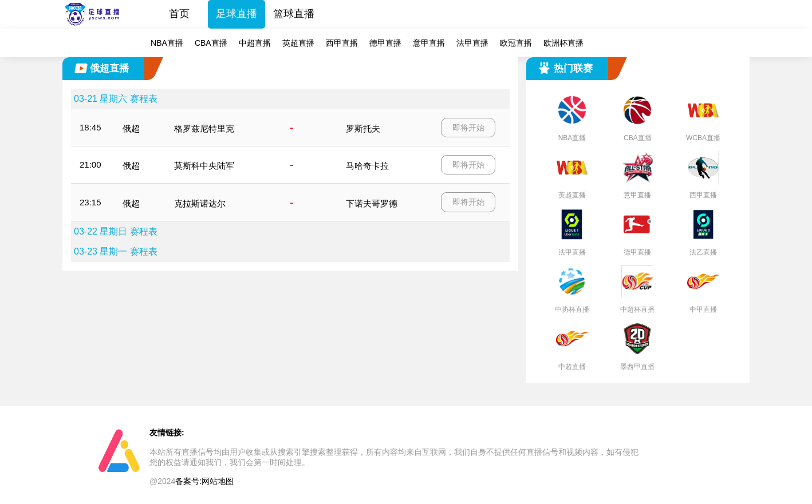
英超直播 (298, 43)
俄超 (131, 128)
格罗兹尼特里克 (204, 128)
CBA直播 (211, 43)
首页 (179, 14)
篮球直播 (294, 14)
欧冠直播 (516, 43)
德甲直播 (385, 43)
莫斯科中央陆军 (204, 166)
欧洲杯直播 (563, 43)
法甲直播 (472, 43)
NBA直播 (167, 43)
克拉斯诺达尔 (200, 203)
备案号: (188, 481)
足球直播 (236, 14)
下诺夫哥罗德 (372, 203)
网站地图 (218, 481)
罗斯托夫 (363, 128)
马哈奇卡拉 (367, 166)
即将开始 (468, 128)
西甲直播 (342, 43)
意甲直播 (429, 43)
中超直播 (255, 43)
